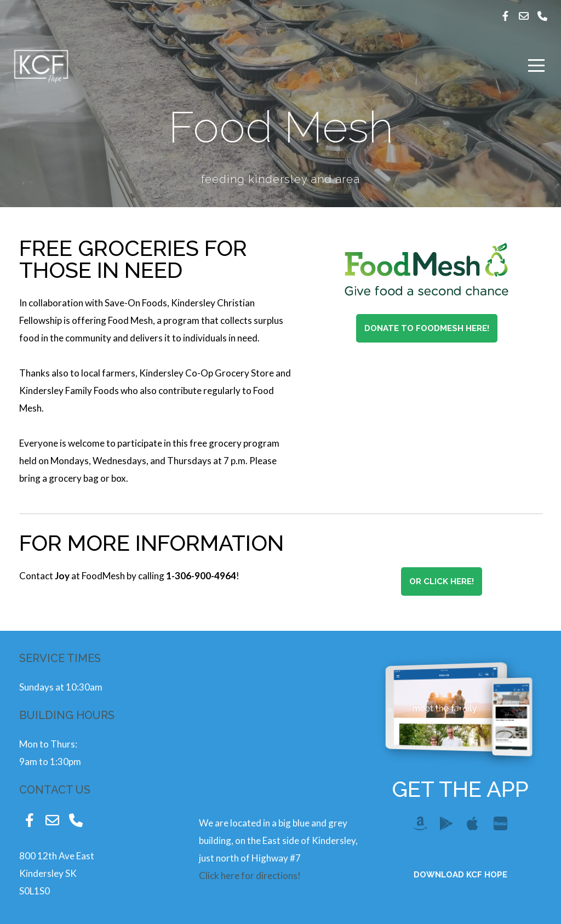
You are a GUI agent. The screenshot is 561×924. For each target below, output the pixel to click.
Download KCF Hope (460, 875)
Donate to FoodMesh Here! (427, 328)
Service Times (60, 658)
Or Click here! (442, 581)
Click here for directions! (250, 875)
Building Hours (67, 715)
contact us (55, 790)
